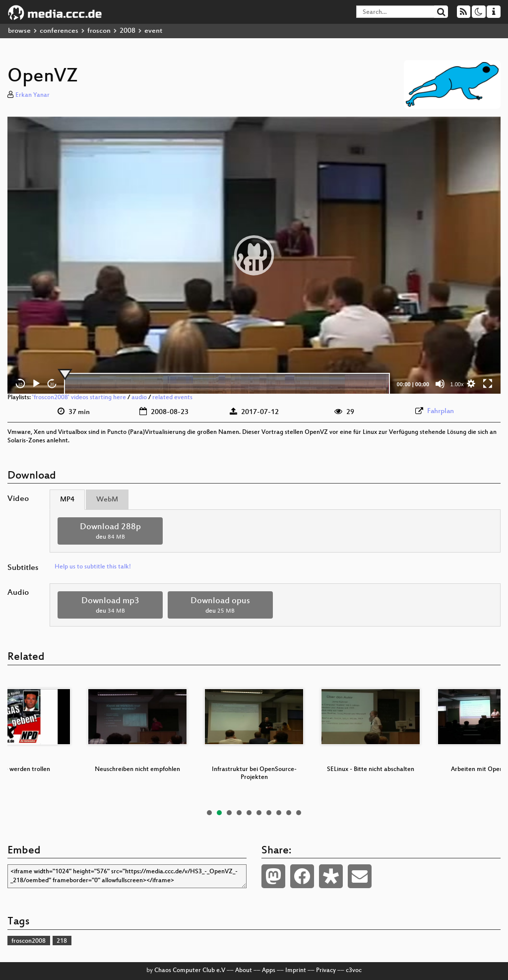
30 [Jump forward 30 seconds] (52, 384)
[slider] (227, 384)
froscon (99, 31)
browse (19, 31)
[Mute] (440, 384)
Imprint (296, 971)
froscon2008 (29, 941)
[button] (254, 255)
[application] (254, 255)
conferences (59, 31)
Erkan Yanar (32, 95)
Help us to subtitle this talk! (93, 567)
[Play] (36, 384)
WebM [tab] (107, 500)
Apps (269, 971)
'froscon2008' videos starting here (79, 398)
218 (62, 941)
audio (139, 398)
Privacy (326, 971)
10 (299, 813)
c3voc (354, 971)
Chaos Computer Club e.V (190, 971)
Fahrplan (441, 411)
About (244, 971)
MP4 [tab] (67, 500)
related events (172, 398)
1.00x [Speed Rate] (457, 384)
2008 (127, 31)
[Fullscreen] (488, 384)
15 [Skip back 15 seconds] (21, 384)
